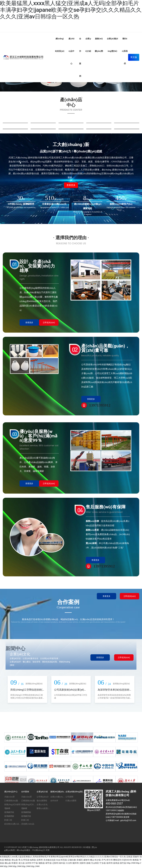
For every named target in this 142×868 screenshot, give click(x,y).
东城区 (79, 860)
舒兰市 (109, 860)
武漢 (48, 850)
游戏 (88, 863)
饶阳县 (42, 863)
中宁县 (35, 863)
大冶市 (69, 863)
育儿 (20, 860)
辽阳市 (55, 863)
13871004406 (117, 817)
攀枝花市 (117, 860)
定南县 (129, 857)
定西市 (40, 860)
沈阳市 (82, 863)
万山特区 (95, 863)
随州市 (76, 863)
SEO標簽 (87, 847)
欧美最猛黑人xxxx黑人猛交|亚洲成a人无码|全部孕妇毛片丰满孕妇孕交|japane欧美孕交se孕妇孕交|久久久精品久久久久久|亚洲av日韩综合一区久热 (71, 10)
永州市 (28, 863)
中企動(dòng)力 (39, 850)
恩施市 (136, 857)
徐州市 (109, 863)
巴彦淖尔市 (127, 860)
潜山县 (15, 860)
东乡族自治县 (49, 860)
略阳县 (8, 860)
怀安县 (26, 860)
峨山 (92, 860)
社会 (58, 860)
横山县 (8, 863)
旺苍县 (64, 860)
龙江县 (21, 863)
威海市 (86, 860)
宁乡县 (103, 863)
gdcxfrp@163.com (128, 820)
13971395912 (100, 405)
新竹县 (123, 863)
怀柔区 (15, 863)
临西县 (33, 860)
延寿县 (116, 863)
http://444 (131, 863)
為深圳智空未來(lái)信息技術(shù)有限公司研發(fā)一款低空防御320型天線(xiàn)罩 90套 (114, 698)
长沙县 (98, 860)
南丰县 (62, 863)
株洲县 (136, 860)
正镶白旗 (72, 860)
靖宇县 (48, 863)
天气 (104, 860)
